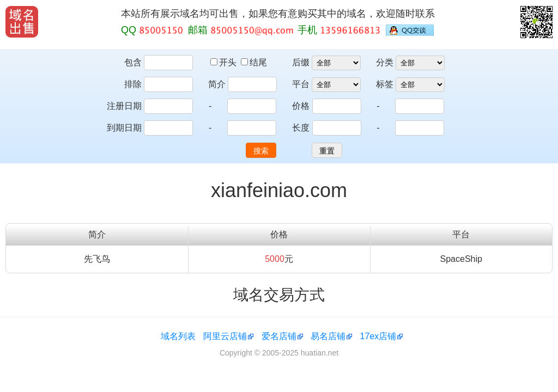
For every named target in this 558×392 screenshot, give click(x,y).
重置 (327, 151)
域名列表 (178, 336)
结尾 (254, 62)
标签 (385, 84)
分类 (385, 62)
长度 (301, 128)
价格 (301, 106)
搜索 (261, 151)
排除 (133, 84)
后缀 (301, 62)
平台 (301, 84)
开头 (225, 62)
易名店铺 (328, 336)
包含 (133, 62)
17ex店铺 (378, 336)
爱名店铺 (279, 336)
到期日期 (124, 128)
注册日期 (124, 106)
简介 (217, 84)
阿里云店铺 (225, 336)
